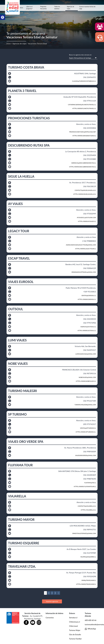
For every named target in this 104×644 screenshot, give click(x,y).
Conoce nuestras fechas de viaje (87, 8)
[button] (3, 17)
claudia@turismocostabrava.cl (84, 81)
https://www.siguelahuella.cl (85, 194)
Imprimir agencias (52, 601)
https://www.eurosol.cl (87, 299)
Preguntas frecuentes (43, 8)
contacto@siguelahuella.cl (85, 190)
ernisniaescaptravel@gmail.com (84, 272)
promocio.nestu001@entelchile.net (83, 132)
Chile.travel (74, 626)
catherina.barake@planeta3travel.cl (82, 105)
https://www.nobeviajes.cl (86, 381)
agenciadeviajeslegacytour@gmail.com (81, 245)
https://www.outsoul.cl (87, 331)
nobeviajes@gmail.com (87, 377)
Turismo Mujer (75, 630)
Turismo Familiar (75, 639)
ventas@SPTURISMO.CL (88, 428)
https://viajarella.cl (88, 510)
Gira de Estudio (75, 634)
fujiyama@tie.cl (90, 483)
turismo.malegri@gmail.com (85, 405)
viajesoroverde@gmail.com (86, 455)
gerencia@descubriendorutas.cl (84, 163)
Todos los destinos (57, 8)
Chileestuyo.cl (75, 622)
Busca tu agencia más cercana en (80, 55)
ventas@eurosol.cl (89, 295)
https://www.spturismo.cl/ (86, 432)
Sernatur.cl (73, 618)
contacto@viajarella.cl (87, 506)
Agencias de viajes (71, 8)
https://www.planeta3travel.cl (84, 108)
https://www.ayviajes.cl (87, 221)
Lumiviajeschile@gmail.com (86, 354)
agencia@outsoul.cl (88, 327)
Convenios (50, 618)
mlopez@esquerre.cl (88, 557)
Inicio (21, 8)
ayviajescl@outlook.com (86, 218)
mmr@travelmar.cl (89, 580)
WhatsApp (90, 629)
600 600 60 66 (91, 620)
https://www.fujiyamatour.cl (85, 486)
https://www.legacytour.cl (86, 249)
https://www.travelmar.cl (86, 584)
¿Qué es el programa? (29, 8)
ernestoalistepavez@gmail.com (84, 533)
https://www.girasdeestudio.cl (84, 136)
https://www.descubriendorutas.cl (83, 167)
